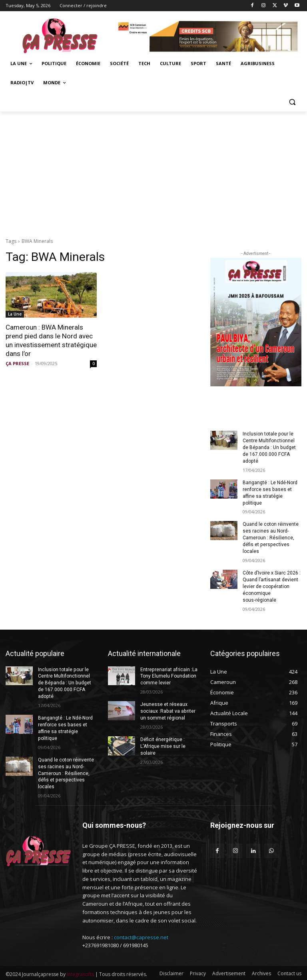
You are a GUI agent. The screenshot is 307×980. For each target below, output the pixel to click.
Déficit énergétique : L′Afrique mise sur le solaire (163, 745)
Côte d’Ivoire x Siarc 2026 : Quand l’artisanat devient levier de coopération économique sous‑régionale (272, 585)
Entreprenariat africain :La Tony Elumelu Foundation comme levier (169, 675)
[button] (292, 102)
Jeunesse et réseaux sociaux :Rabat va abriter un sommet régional (167, 710)
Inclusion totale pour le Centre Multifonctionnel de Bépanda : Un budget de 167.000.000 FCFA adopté (269, 447)
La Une (15, 314)
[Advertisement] (153, 171)
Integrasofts (80, 973)
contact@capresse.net (141, 936)
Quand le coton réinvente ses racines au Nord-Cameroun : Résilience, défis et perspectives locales (271, 538)
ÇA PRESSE (17, 363)
